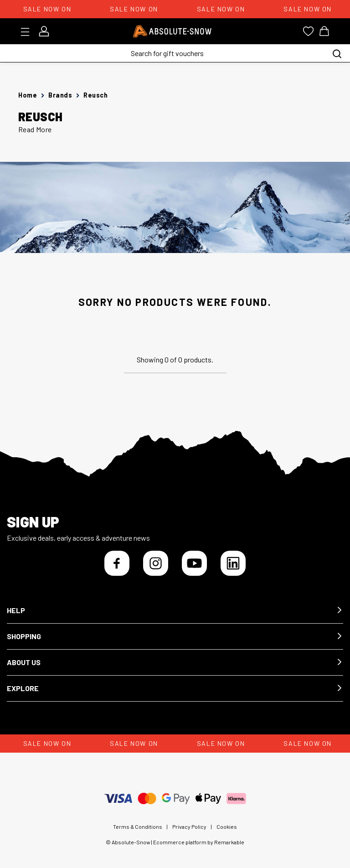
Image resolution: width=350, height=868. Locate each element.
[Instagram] (156, 563)
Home (28, 95)
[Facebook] (117, 563)
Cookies (227, 827)
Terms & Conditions (138, 827)
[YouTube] (194, 563)
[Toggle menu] (28, 32)
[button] (175, 611)
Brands (60, 95)
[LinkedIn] (233, 563)
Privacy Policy (189, 827)
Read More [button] (35, 129)
